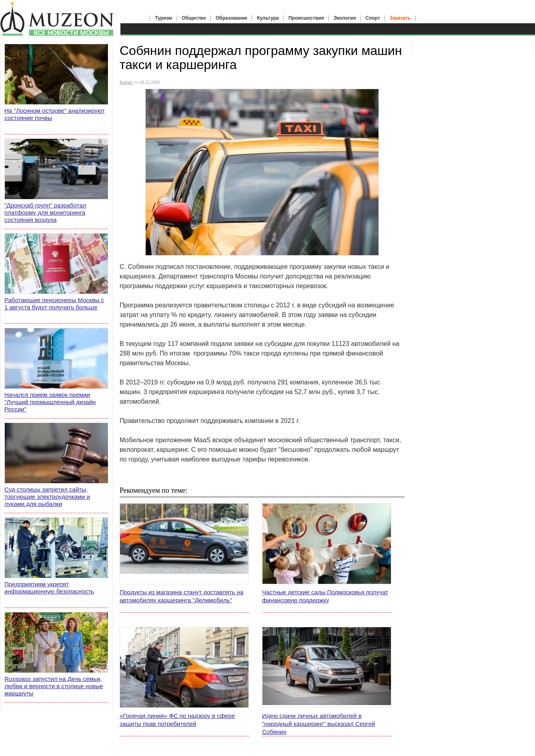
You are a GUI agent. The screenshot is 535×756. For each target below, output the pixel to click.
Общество (194, 18)
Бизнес (126, 82)
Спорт (373, 18)
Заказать (400, 18)
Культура (268, 18)
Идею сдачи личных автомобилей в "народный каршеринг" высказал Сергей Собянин (318, 724)
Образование (231, 18)
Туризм (164, 18)
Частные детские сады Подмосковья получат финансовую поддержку (325, 596)
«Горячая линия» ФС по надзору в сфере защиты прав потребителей (177, 720)
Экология (345, 18)
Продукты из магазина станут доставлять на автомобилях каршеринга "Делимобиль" (181, 596)
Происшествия (306, 18)
